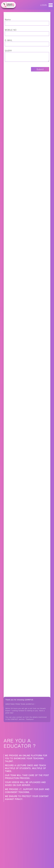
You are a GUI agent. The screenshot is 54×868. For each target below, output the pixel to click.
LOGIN (44, 5)
